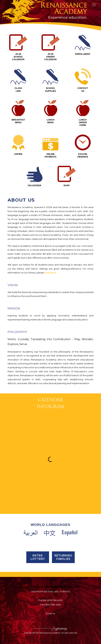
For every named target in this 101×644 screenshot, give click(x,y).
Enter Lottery (38, 557)
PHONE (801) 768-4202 (50, 600)
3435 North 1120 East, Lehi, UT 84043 (50, 591)
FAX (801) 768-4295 (50, 605)
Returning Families (63, 557)
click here (50, 273)
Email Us (50, 613)
